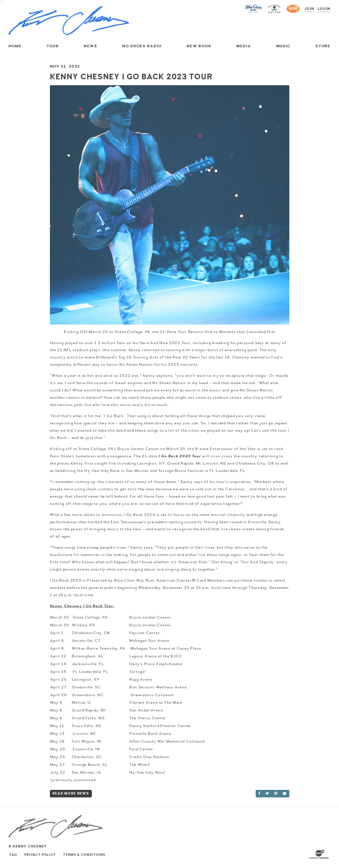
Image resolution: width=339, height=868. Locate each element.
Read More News (71, 793)
